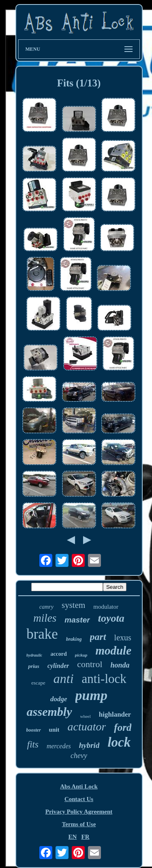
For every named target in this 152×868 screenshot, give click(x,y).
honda (120, 665)
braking (74, 639)
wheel (86, 716)
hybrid (89, 745)
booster (34, 730)
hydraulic (34, 655)
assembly (49, 712)
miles (45, 618)
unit (54, 730)
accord (58, 654)
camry (46, 607)
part (98, 637)
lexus (123, 638)
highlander (115, 714)
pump (91, 695)
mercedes (59, 746)
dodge (59, 699)
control (90, 664)
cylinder (58, 666)
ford (123, 727)
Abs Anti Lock (79, 786)
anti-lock (104, 679)
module (113, 650)
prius (33, 666)
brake (42, 634)
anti (64, 678)
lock (119, 742)
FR (86, 837)
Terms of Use (79, 824)
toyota (111, 618)
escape (38, 683)
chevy (79, 756)
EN (72, 837)
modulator (106, 607)
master (77, 620)
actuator (87, 727)
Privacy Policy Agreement (79, 812)
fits (33, 744)
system (73, 605)
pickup (81, 655)
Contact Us (79, 799)
